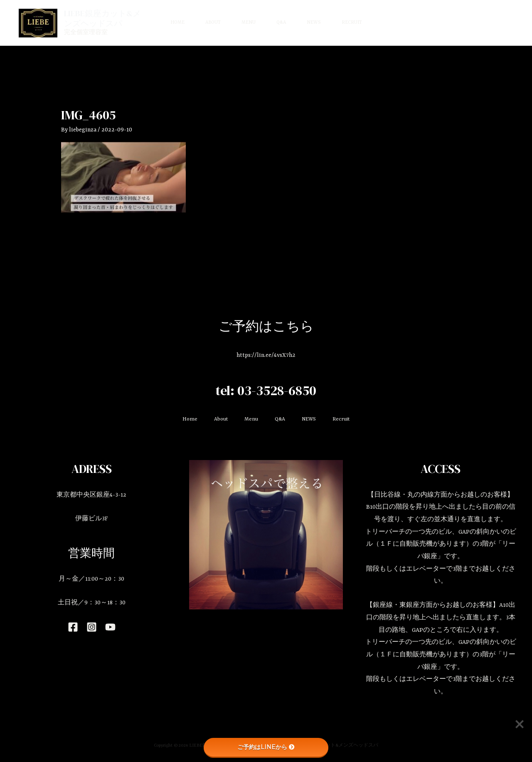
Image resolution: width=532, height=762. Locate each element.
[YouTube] (110, 627)
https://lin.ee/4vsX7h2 (266, 355)
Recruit (352, 23)
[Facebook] (73, 627)
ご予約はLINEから (266, 747)
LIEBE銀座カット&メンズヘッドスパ (102, 18)
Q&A (281, 23)
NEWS (314, 23)
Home (177, 23)
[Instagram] (92, 627)
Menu (249, 23)
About (213, 23)
